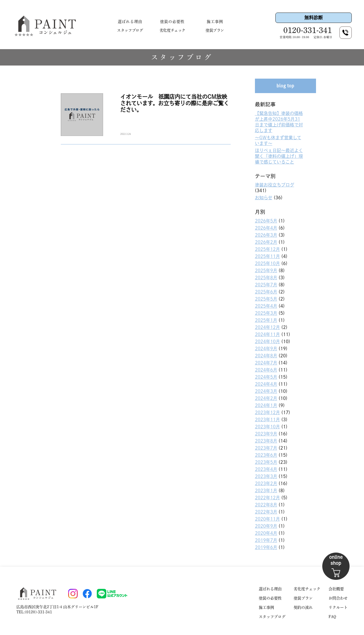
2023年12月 (267, 413)
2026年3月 (266, 235)
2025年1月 (266, 320)
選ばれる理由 (130, 22)
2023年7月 (266, 448)
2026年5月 (266, 221)
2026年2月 (266, 242)
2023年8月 (266, 441)
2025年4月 (266, 306)
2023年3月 (266, 476)
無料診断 (314, 18)
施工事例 (215, 22)
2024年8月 (266, 356)
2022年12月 (267, 498)
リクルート (338, 607)
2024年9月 (266, 349)
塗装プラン (215, 30)
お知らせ (264, 198)
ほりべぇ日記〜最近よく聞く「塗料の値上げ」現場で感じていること (279, 156)
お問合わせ (338, 598)
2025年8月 (266, 278)
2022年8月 (266, 505)
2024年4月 (266, 384)
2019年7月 (266, 540)
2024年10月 (267, 342)
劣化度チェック (172, 30)
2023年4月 (266, 469)
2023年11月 (267, 420)
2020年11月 (267, 519)
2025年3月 (266, 313)
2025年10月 (267, 263)
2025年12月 (267, 249)
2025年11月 (267, 256)
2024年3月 (266, 391)
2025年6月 (266, 292)
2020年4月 (266, 533)
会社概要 (336, 589)
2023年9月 (266, 434)
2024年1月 (266, 405)
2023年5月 (266, 462)
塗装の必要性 (172, 22)
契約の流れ (303, 607)
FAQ (332, 617)
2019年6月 (266, 547)
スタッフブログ (130, 30)
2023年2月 (266, 483)
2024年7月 (266, 363)
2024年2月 (266, 398)
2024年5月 (266, 377)
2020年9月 (266, 526)
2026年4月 (266, 228)
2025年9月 (266, 271)
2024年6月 (266, 370)
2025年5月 (266, 299)
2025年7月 (266, 285)
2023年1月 (266, 491)
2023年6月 (266, 455)
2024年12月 (267, 327)
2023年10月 (267, 427)
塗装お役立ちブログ (275, 185)
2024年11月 (267, 334)
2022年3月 (266, 512)
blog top (285, 86)
